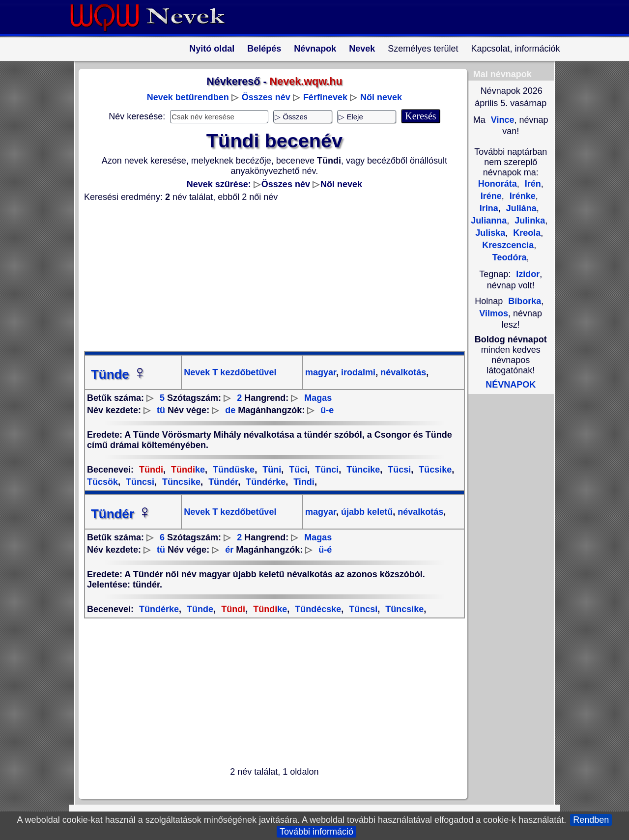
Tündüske (232, 470)
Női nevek (381, 97)
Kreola (526, 233)
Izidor (528, 274)
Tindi (303, 482)
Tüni (271, 470)
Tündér (222, 482)
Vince (501, 120)
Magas (318, 398)
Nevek (362, 49)
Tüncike (362, 470)
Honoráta (498, 184)
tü (161, 410)
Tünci (326, 470)
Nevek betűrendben (188, 97)
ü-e (327, 410)
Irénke (521, 196)
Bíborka (525, 301)
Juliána (520, 208)
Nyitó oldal (212, 49)
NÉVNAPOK (511, 385)
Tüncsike (180, 482)
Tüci (297, 470)
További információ (316, 832)
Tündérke (264, 482)
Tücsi (398, 470)
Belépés (264, 49)
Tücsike (434, 470)
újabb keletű (366, 512)
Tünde (119, 374)
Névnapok (315, 49)
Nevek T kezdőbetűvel (230, 372)
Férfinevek (325, 97)
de (230, 410)
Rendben (591, 820)
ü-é (325, 550)
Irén (532, 184)
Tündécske (317, 609)
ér (229, 550)
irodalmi (357, 372)
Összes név (266, 97)
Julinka (529, 221)
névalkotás (402, 372)
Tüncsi (139, 482)
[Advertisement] (268, 277)
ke (187, 470)
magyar (321, 372)
